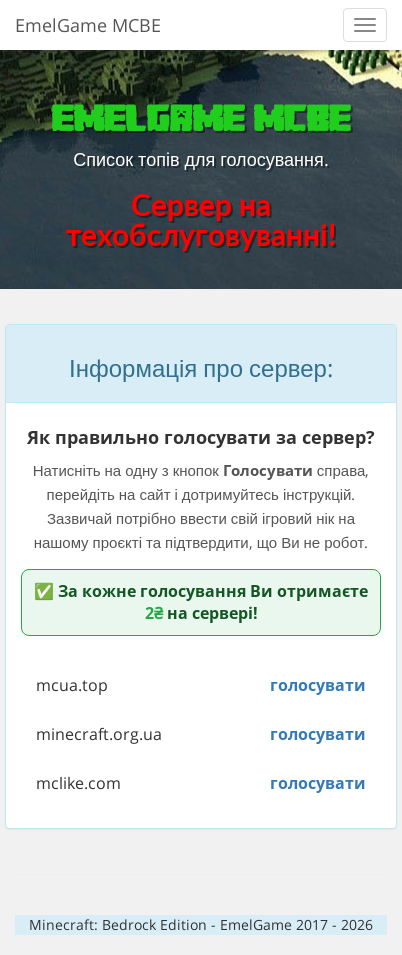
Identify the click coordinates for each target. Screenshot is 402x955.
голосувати (318, 685)
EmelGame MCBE (88, 25)
